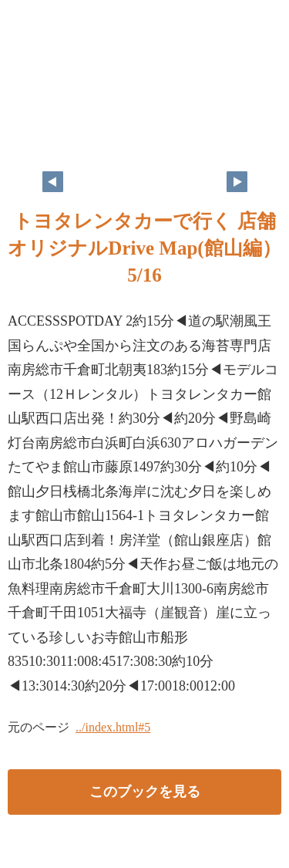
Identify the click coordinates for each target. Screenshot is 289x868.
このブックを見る (145, 792)
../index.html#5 (113, 727)
